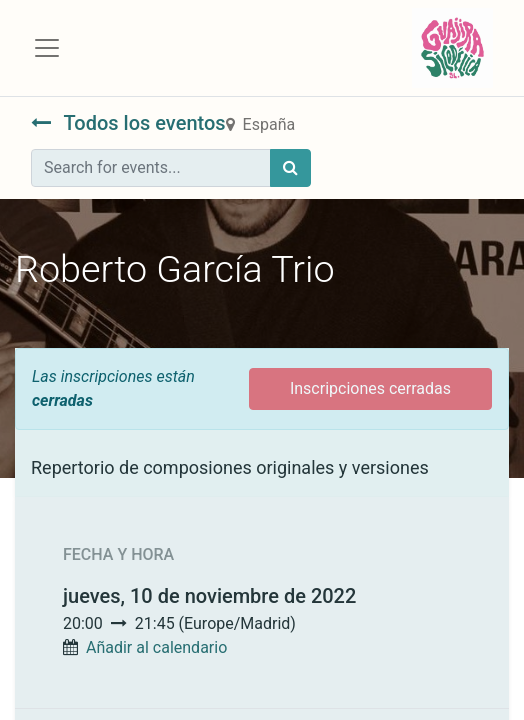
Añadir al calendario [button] (156, 647)
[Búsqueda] (290, 168)
